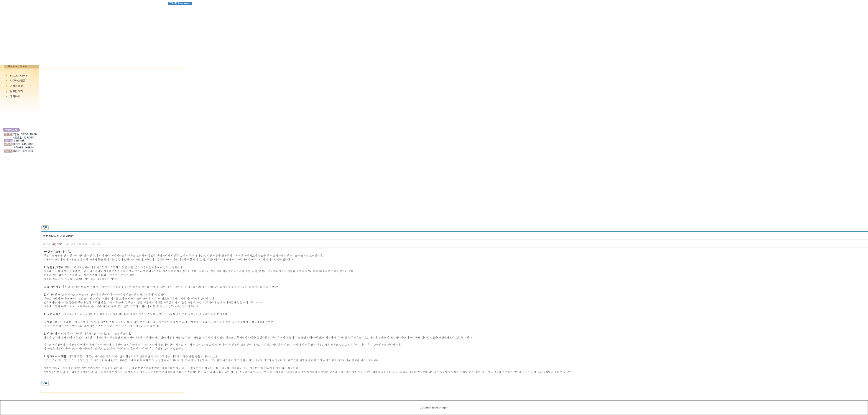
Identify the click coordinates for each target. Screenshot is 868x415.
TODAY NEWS (18, 76)
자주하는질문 (18, 81)
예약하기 (15, 96)
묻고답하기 (16, 91)
